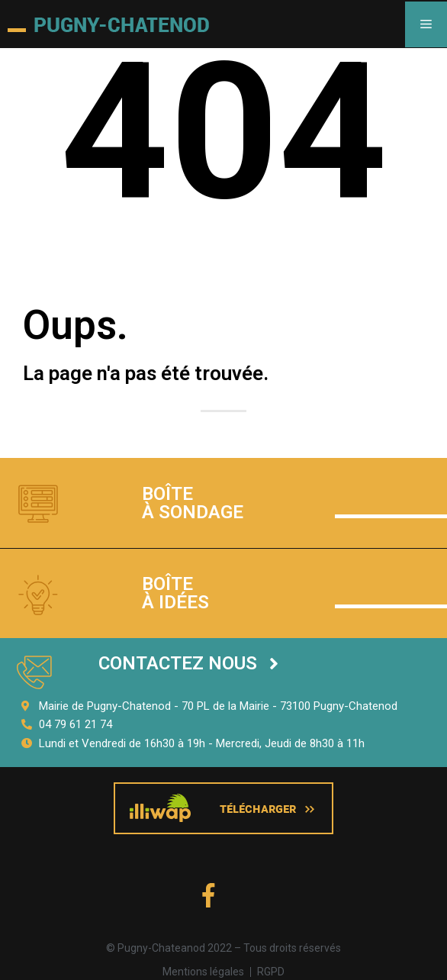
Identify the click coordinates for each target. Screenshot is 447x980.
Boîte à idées (175, 593)
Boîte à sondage (193, 503)
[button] (188, 664)
